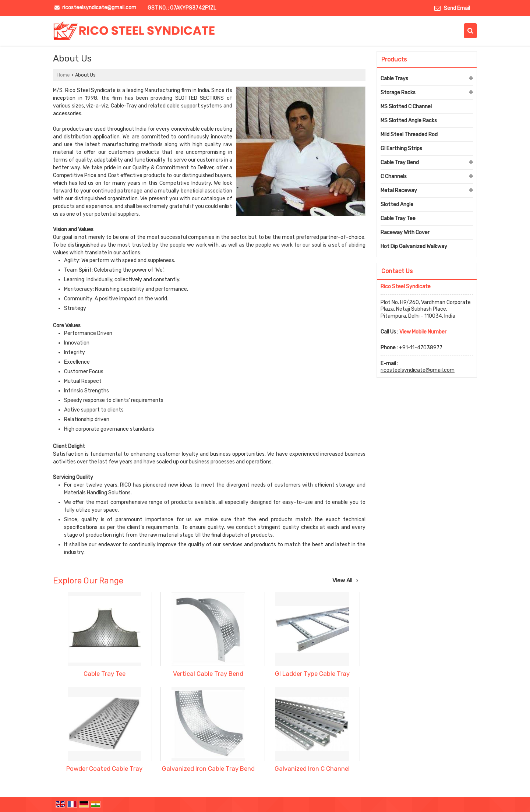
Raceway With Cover (405, 232)
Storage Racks (398, 93)
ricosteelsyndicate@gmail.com (99, 8)
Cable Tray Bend (400, 163)
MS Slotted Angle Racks (409, 121)
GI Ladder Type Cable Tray (312, 674)
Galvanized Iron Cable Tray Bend (208, 769)
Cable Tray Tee (105, 674)
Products (394, 59)
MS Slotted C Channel (406, 107)
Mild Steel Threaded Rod (409, 135)
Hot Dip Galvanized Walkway (414, 246)
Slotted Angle (397, 204)
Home (63, 75)
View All (345, 580)
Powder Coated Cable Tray (104, 769)
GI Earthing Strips (401, 149)
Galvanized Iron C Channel (312, 769)
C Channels (394, 176)
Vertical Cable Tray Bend (208, 674)
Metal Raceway (399, 190)
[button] (423, 332)
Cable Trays (394, 79)
